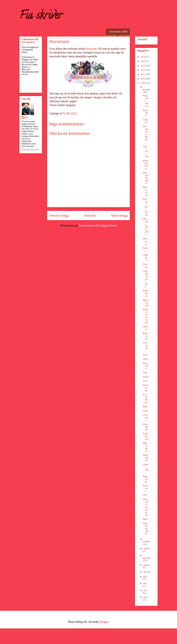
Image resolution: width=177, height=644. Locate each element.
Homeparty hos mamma (145, 507)
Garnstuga (145, 418)
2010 (143, 79)
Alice (145, 355)
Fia (26, 117)
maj (145, 583)
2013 (143, 66)
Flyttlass (145, 266)
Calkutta (145, 121)
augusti (146, 565)
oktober (147, 549)
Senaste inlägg (59, 215)
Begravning (145, 336)
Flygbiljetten (146, 436)
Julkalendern (145, 458)
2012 (143, 70)
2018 (143, 61)
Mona (145, 407)
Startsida (90, 215)
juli (145, 572)
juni (145, 576)
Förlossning (146, 388)
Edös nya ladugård (145, 178)
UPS (145, 495)
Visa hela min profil (30, 150)
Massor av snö (145, 191)
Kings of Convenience (145, 316)
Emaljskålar (145, 293)
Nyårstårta (145, 113)
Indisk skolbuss (145, 165)
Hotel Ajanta (145, 427)
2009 (143, 83)
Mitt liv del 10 (145, 447)
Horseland (91, 49)
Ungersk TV (145, 257)
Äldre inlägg (119, 215)
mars (145, 597)
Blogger (104, 622)
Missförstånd (146, 303)
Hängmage (145, 479)
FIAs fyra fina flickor (145, 207)
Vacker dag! (145, 468)
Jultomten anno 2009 (146, 227)
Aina (145, 373)
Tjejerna (145, 328)
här (29, 67)
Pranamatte (146, 366)
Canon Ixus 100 (146, 151)
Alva (145, 381)
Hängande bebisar (145, 101)
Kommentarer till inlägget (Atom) (98, 226)
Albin (145, 359)
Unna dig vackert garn (145, 279)
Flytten (145, 249)
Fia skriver (41, 16)
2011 (143, 74)
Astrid (145, 377)
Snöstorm (145, 241)
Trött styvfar (145, 347)
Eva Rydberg (145, 398)
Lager (145, 411)
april (145, 590)
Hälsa (145, 519)
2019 (143, 57)
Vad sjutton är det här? (145, 134)
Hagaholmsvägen (145, 528)
